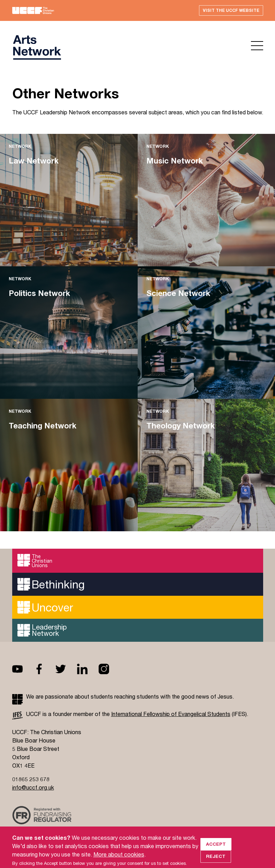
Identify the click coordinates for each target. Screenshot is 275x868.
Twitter (66, 669)
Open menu (257, 46)
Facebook (45, 669)
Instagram (109, 669)
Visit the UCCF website (231, 10)
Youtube (23, 669)
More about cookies (119, 864)
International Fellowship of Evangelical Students (171, 714)
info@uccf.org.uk (33, 787)
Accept (216, 853)
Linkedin (88, 669)
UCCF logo (37, 47)
